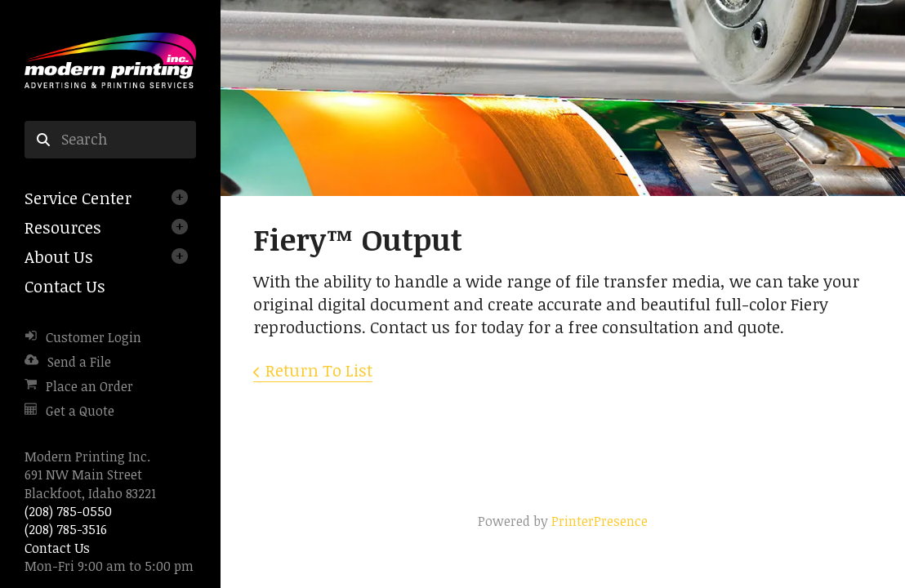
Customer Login (94, 337)
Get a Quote (80, 411)
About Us (59, 256)
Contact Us (65, 286)
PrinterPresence (600, 521)
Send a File (79, 362)
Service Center (78, 198)
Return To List (319, 370)
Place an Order (89, 386)
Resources (63, 227)
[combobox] (110, 140)
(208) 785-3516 (66, 529)
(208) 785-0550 (68, 511)
